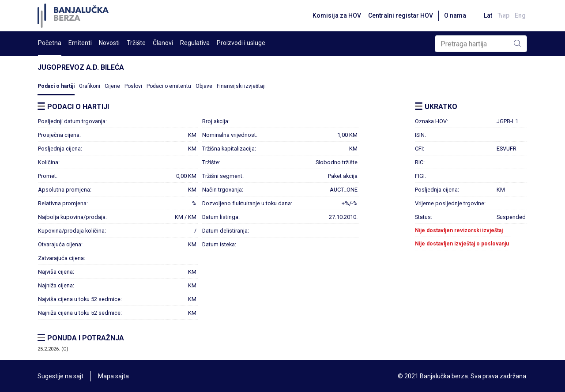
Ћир (503, 15)
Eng (520, 15)
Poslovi (133, 86)
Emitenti (80, 43)
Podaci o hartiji (56, 86)
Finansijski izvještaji (241, 86)
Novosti (109, 43)
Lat (488, 15)
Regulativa (195, 43)
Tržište (136, 43)
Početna (50, 43)
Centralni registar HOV (401, 15)
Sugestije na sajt (60, 376)
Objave (204, 86)
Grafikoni (90, 86)
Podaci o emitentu (169, 86)
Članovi (163, 43)
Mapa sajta (113, 376)
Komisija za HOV (337, 15)
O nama (455, 15)
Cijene (112, 86)
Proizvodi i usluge (241, 43)
